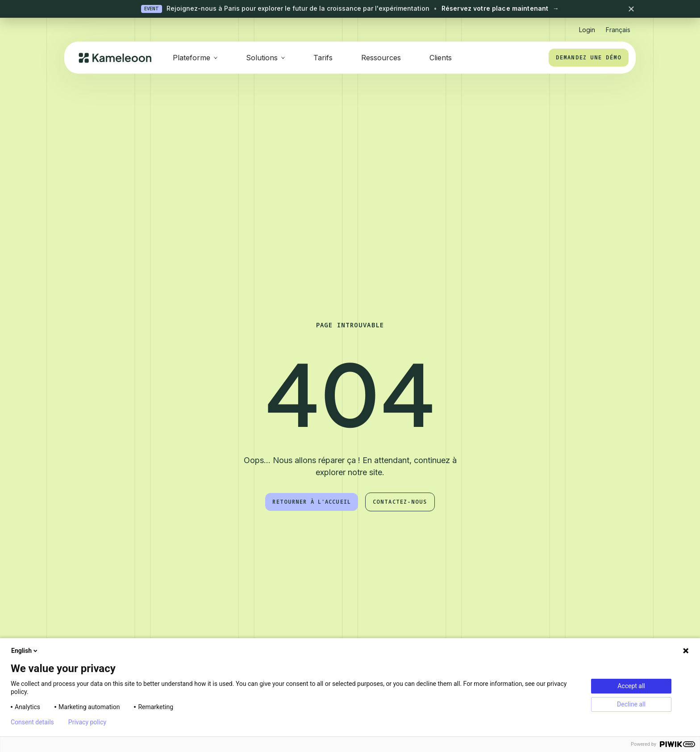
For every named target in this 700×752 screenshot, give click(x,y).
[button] (618, 26)
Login (587, 30)
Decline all (631, 704)
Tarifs (323, 58)
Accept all (631, 686)
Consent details (32, 722)
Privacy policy (87, 722)
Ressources (381, 58)
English (25, 651)
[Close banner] (631, 9)
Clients (441, 58)
